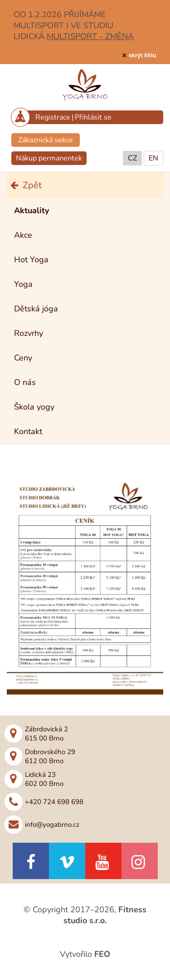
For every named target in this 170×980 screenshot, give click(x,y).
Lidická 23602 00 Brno (44, 779)
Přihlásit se (93, 117)
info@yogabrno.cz (52, 825)
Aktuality (32, 210)
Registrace (53, 117)
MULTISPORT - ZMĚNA (90, 36)
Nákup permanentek (49, 158)
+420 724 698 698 (54, 802)
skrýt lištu (143, 55)
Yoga (23, 284)
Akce (23, 235)
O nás (25, 382)
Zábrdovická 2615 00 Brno (46, 734)
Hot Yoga (31, 260)
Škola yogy (34, 407)
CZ (132, 158)
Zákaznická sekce (46, 140)
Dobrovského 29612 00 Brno (50, 756)
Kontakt (28, 431)
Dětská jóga (36, 309)
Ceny (23, 358)
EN (153, 158)
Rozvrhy (29, 333)
